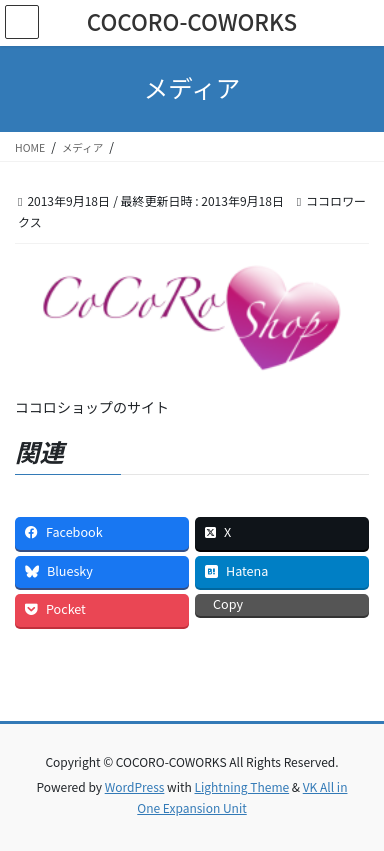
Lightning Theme (241, 786)
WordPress (135, 786)
